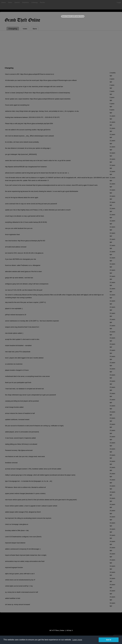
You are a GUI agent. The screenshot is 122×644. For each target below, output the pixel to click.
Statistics (25, 2)
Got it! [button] (109, 640)
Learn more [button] (77, 640)
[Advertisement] (61, 48)
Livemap (34, 2)
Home (3, 2)
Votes (10, 2)
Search (17, 2)
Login (119, 2)
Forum (42, 2)
